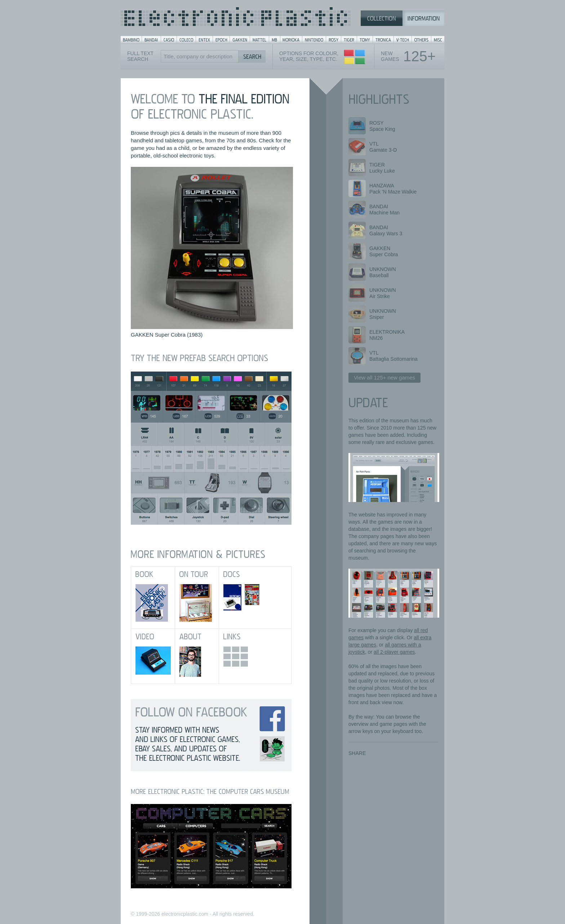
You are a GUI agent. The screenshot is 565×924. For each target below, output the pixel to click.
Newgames (408, 56)
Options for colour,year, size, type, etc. (309, 56)
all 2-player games (394, 652)
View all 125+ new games (384, 377)
